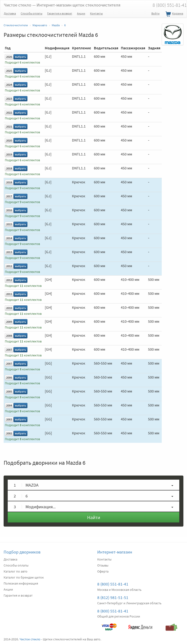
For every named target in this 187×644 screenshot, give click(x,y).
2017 (9, 196)
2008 (9, 336)
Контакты (96, 13)
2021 (9, 126)
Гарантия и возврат (60, 13)
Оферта (103, 571)
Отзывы (103, 565)
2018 (9, 168)
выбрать (20, 57)
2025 (9, 71)
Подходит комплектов (22, 62)
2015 (9, 224)
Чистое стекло (62, 5)
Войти (155, 13)
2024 (9, 85)
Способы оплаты (32, 13)
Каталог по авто (16, 571)
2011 (9, 294)
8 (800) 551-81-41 (113, 584)
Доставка (10, 13)
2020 (9, 140)
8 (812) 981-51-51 (113, 597)
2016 (9, 210)
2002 (9, 433)
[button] (93, 485)
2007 (9, 350)
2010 (9, 308)
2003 (9, 419)
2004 (9, 405)
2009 (9, 322)
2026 (9, 57)
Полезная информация (21, 583)
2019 (9, 154)
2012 (9, 266)
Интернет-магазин (115, 552)
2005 (9, 391)
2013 (9, 252)
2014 (9, 238)
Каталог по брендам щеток (24, 577)
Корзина (174, 14)
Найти (94, 517)
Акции (81, 13)
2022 (9, 113)
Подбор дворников (22, 552)
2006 (9, 377)
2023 (9, 99)
